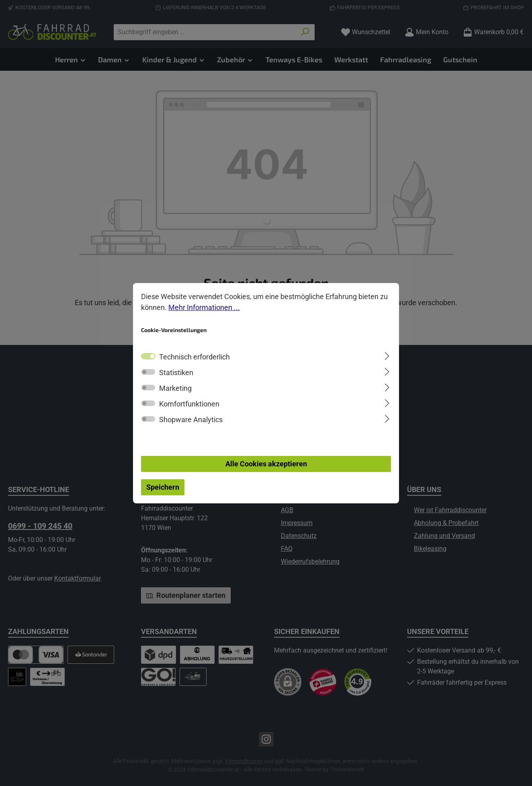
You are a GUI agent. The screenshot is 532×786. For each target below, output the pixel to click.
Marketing (175, 388)
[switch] (148, 372)
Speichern (163, 487)
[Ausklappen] (387, 355)
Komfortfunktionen (189, 404)
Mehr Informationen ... (204, 307)
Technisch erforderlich (194, 357)
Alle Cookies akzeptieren (266, 464)
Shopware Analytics (191, 420)
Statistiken (176, 372)
